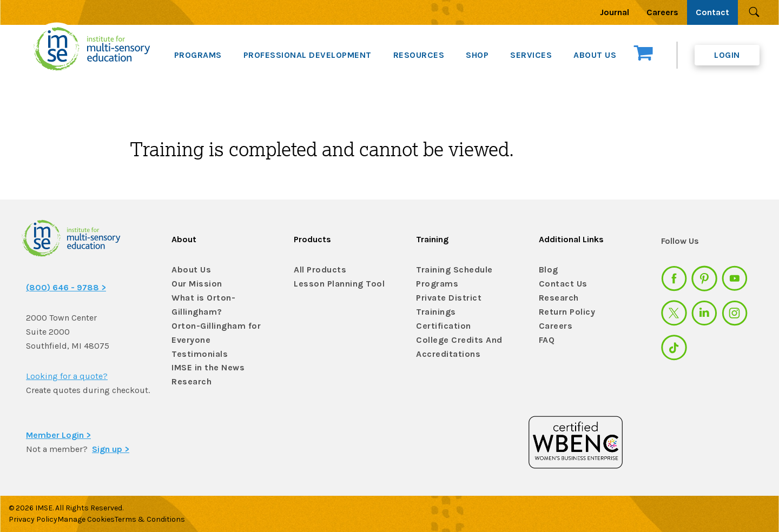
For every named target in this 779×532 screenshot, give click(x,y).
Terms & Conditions (168, 517)
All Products (317, 270)
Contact (712, 12)
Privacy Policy (33, 517)
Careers (662, 12)
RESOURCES (419, 55)
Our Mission (194, 284)
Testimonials (196, 347)
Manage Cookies (95, 517)
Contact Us (560, 284)
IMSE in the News (203, 361)
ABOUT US (595, 55)
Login (727, 55)
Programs (435, 284)
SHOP (477, 55)
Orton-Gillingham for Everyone (211, 328)
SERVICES (531, 55)
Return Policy (564, 312)
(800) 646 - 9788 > (66, 287)
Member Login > (58, 433)
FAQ (546, 340)
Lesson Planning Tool (334, 284)
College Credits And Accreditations (453, 331)
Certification (440, 312)
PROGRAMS (198, 55)
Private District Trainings (463, 298)
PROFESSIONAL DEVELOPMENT (308, 55)
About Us (189, 270)
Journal (615, 12)
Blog (547, 270)
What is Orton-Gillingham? (200, 303)
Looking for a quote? (67, 376)
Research (189, 375)
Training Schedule (449, 270)
